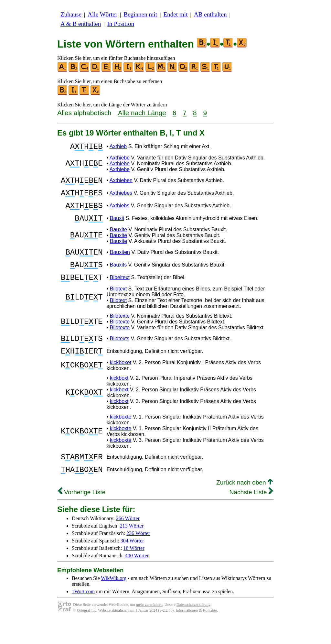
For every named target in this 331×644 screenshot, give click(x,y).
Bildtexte (120, 331)
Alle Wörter (102, 14)
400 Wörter (137, 579)
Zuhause (71, 14)
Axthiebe (120, 160)
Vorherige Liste (82, 515)
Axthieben (121, 183)
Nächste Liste (251, 515)
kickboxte (121, 436)
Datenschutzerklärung (193, 628)
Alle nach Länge (142, 113)
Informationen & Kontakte (196, 634)
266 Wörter (128, 542)
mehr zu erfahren (149, 628)
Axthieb (118, 147)
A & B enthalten (81, 24)
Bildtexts (120, 355)
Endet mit (175, 14)
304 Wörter (132, 564)
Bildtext (118, 304)
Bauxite (118, 239)
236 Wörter (138, 557)
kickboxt (119, 397)
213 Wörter (132, 549)
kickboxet (121, 382)
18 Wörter (134, 571)
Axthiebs (119, 212)
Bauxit (117, 227)
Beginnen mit (140, 14)
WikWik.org (114, 601)
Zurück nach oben (245, 506)
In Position (121, 24)
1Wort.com (83, 615)
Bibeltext (120, 292)
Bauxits (118, 277)
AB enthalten (210, 14)
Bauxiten (120, 263)
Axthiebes (121, 198)
